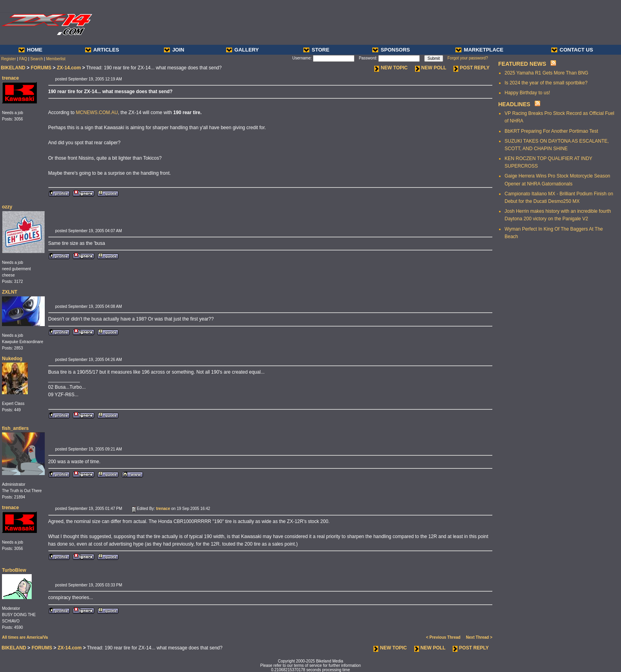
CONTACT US (572, 50)
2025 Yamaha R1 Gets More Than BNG (546, 73)
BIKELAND (13, 68)
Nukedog (12, 359)
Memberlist (56, 59)
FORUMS (41, 68)
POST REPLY (471, 68)
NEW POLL (431, 68)
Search (37, 59)
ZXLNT (10, 292)
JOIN (174, 50)
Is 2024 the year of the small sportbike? (546, 83)
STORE (316, 50)
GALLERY (243, 50)
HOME (30, 50)
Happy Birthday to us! (527, 93)
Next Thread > (479, 637)
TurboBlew (14, 570)
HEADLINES (514, 104)
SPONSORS (391, 50)
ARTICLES (102, 50)
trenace (10, 78)
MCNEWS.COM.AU (97, 113)
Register (9, 59)
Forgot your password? (468, 58)
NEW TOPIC (391, 68)
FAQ (23, 59)
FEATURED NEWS (522, 64)
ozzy (7, 207)
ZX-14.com (69, 68)
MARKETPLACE (479, 50)
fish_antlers (15, 428)
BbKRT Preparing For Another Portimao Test (551, 131)
